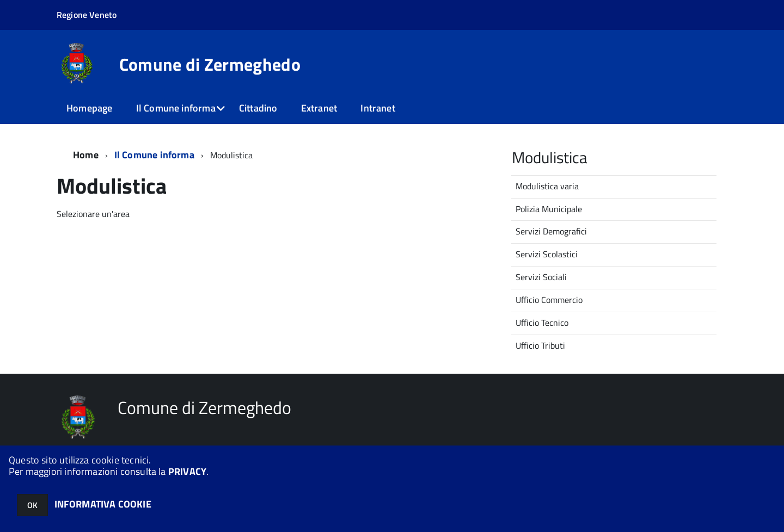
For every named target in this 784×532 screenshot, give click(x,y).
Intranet (378, 108)
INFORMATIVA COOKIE (103, 504)
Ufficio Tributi (540, 345)
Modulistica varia (547, 186)
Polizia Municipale (549, 209)
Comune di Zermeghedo (210, 64)
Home (86, 155)
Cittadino (258, 108)
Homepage (89, 108)
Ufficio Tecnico (542, 323)
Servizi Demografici (551, 231)
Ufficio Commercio (549, 300)
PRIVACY (187, 471)
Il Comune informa (176, 108)
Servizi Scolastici (547, 254)
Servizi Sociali (541, 277)
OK (32, 505)
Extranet (319, 108)
